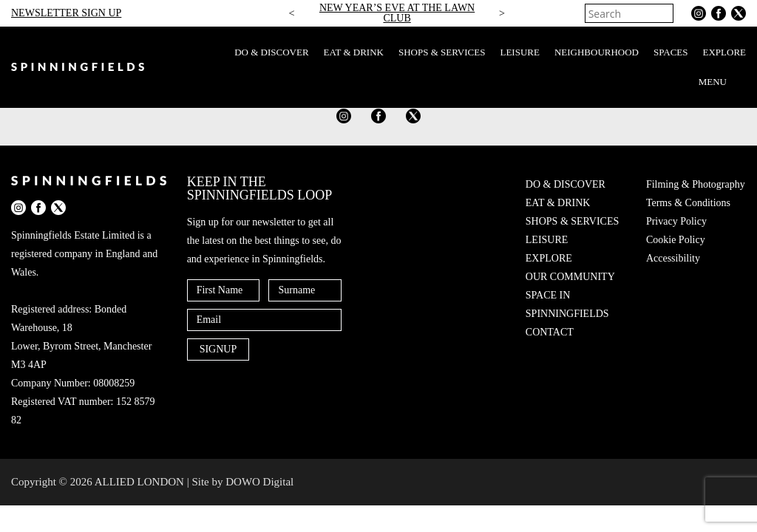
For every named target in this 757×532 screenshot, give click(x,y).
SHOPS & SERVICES (442, 52)
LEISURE (519, 52)
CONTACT (550, 332)
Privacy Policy (676, 221)
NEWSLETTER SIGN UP (66, 13)
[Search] (664, 13)
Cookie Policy (676, 240)
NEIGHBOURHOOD (597, 52)
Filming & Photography (696, 184)
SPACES (671, 52)
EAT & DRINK (354, 52)
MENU (722, 82)
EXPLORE (725, 52)
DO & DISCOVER (271, 52)
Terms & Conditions (688, 203)
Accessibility (673, 258)
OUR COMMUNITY (570, 277)
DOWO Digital (259, 482)
